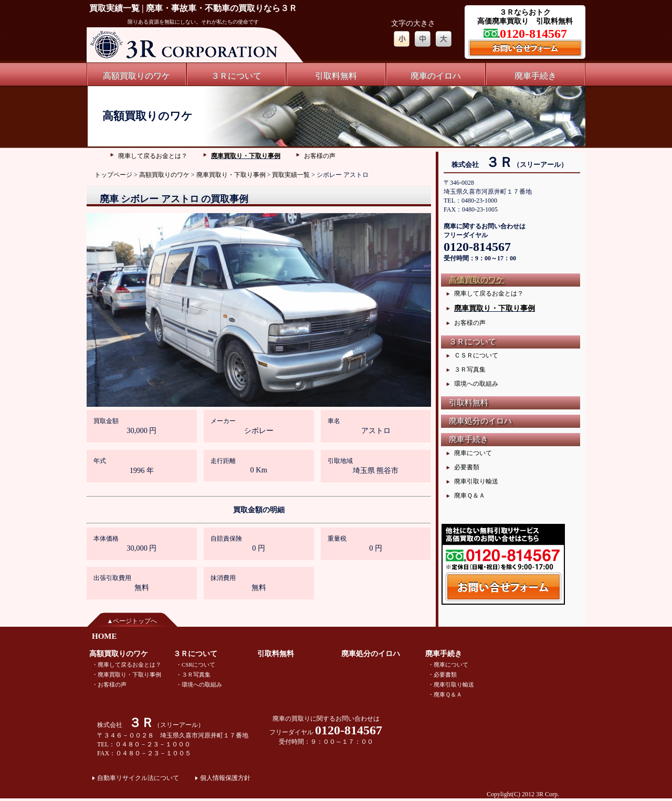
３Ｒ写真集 (470, 370)
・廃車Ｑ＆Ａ (445, 694)
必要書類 (467, 467)
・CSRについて (196, 665)
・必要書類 (442, 674)
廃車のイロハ (436, 76)
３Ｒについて (236, 76)
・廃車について (448, 665)
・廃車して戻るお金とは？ (127, 665)
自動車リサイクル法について (138, 778)
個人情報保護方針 (225, 778)
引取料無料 (336, 76)
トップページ (113, 175)
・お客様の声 (109, 684)
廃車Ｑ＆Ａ (470, 496)
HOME (104, 636)
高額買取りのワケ (136, 76)
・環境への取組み (199, 684)
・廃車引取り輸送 (451, 684)
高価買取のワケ (476, 280)
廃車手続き (535, 76)
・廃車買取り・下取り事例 (127, 674)
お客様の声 (320, 156)
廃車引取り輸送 (476, 481)
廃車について (473, 453)
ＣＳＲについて (476, 355)
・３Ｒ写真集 (193, 674)
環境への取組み (476, 384)
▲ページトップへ (132, 621)
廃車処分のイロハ (480, 421)
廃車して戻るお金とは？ (153, 156)
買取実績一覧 (291, 175)
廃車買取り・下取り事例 (246, 156)
